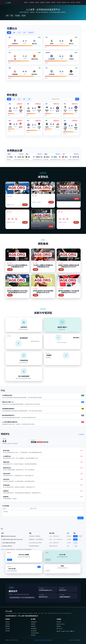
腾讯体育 (59, 626)
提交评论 (80, 518)
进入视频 (10, 269)
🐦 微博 (63, 631)
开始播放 (35, 269)
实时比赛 (53, 2)
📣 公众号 (68, 631)
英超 (14, 99)
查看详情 (77, 199)
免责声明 (46, 640)
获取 (75, 536)
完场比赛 (78, 2)
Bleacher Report (61, 624)
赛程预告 (48, 2)
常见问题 (59, 2)
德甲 (29, 99)
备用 (80, 536)
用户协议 (41, 640)
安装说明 (47, 571)
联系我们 (50, 640)
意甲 (24, 99)
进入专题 (25, 205)
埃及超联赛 (34, 629)
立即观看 (61, 295)
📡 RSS (72, 631)
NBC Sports (60, 629)
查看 (75, 546)
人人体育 (8, 3)
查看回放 (10, 295)
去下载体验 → (82, 434)
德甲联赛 (33, 635)
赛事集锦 (42, 2)
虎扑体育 (59, 622)
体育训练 (64, 2)
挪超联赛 (33, 626)
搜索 (77, 99)
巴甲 (19, 33)
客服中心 (26, 2)
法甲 (24, 33)
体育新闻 (32, 2)
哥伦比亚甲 (31, 33)
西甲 (19, 99)
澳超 (14, 33)
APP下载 (73, 2)
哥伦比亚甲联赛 (35, 633)
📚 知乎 (59, 631)
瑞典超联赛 (34, 622)
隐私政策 (37, 640)
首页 (68, 2)
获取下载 (10, 560)
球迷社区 (37, 2)
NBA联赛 (33, 624)
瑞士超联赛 (34, 631)
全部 (9, 33)
